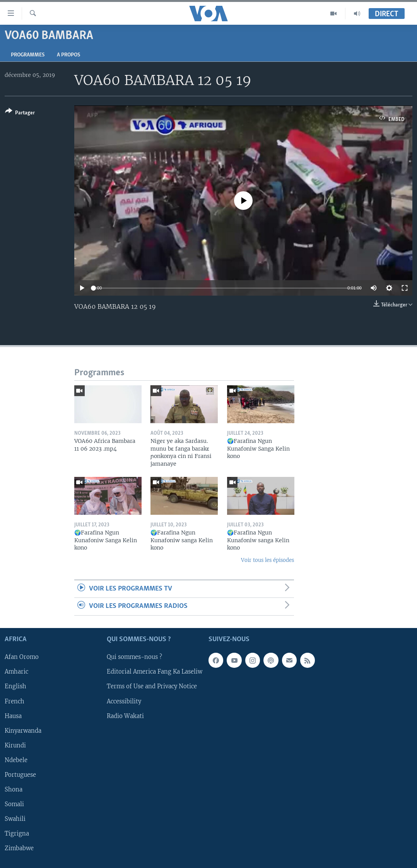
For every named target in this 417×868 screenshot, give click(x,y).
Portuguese (20, 775)
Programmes (28, 55)
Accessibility (124, 701)
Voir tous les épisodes (267, 560)
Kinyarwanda (23, 730)
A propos (68, 55)
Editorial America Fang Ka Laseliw (155, 672)
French (15, 701)
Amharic (16, 672)
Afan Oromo (22, 657)
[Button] (20, 113)
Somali (14, 804)
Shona (14, 790)
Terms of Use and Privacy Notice (152, 686)
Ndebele (16, 760)
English (15, 686)
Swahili (15, 819)
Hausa (13, 716)
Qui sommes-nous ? (134, 657)
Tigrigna (17, 834)
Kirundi (15, 745)
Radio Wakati (125, 716)
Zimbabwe (19, 848)
